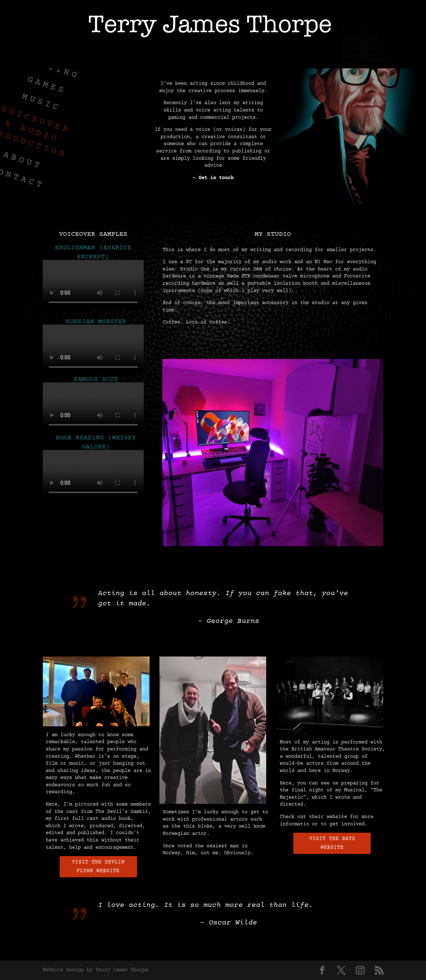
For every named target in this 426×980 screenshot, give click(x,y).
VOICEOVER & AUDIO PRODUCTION (231, 57)
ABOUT (327, 57)
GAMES (99, 57)
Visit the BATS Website (337, 843)
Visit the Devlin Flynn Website (103, 867)
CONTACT (368, 57)
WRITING (57, 57)
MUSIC (136, 57)
